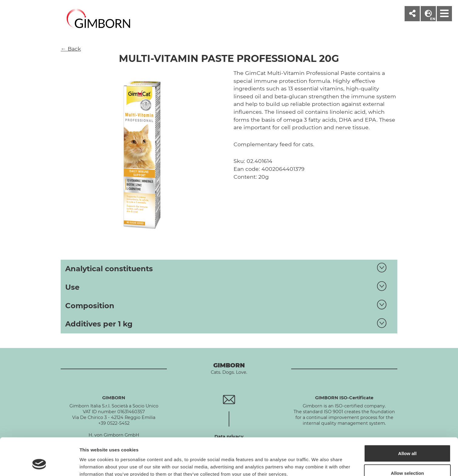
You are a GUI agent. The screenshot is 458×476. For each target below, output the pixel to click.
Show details (318, 460)
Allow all (407, 420)
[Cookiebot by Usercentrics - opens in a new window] (39, 464)
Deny (407, 460)
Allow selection (407, 440)
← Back (71, 49)
